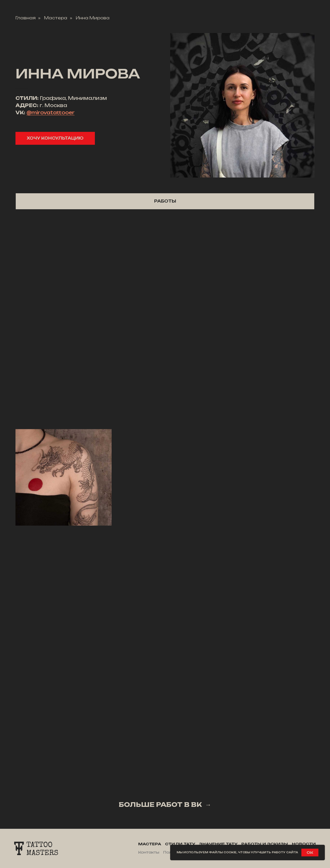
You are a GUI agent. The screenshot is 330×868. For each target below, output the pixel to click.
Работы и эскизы (265, 844)
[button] (55, 138)
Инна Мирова (93, 18)
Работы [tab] (165, 201)
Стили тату (180, 844)
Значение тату (218, 844)
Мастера (56, 18)
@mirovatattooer (51, 112)
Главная (26, 18)
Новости (304, 844)
